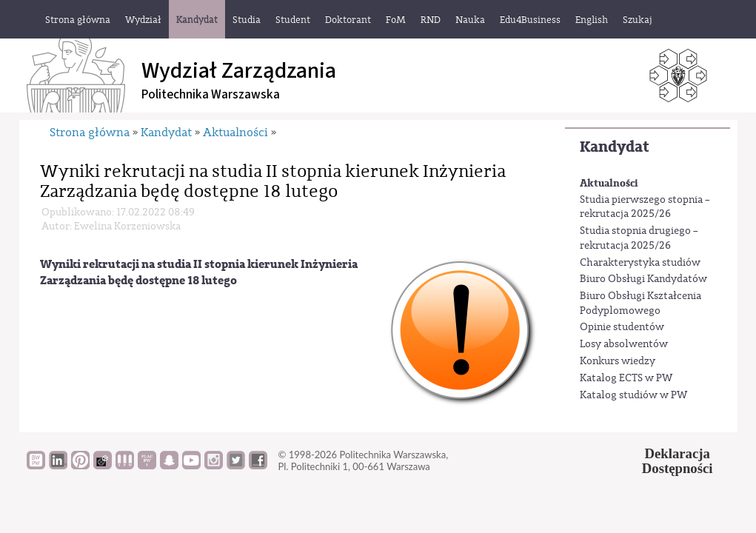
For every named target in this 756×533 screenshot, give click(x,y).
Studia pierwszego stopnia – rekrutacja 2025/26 (645, 207)
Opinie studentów (622, 327)
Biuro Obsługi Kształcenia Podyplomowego (640, 304)
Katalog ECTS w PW (626, 378)
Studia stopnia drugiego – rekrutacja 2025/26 (639, 238)
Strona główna (90, 133)
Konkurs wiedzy (618, 361)
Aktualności (609, 183)
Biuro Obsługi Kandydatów (643, 279)
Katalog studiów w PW (633, 395)
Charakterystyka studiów (640, 263)
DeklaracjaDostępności (678, 461)
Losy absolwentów (624, 344)
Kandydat (615, 147)
